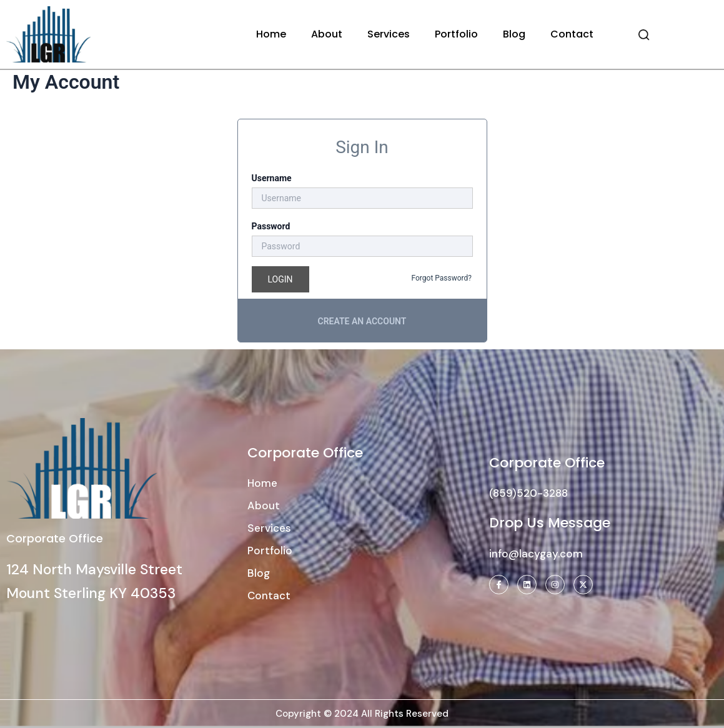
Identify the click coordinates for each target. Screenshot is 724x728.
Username (272, 178)
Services (389, 34)
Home (271, 34)
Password (271, 226)
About (327, 34)
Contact (572, 34)
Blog (514, 34)
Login (280, 279)
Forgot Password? (442, 278)
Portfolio (456, 34)
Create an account (362, 321)
